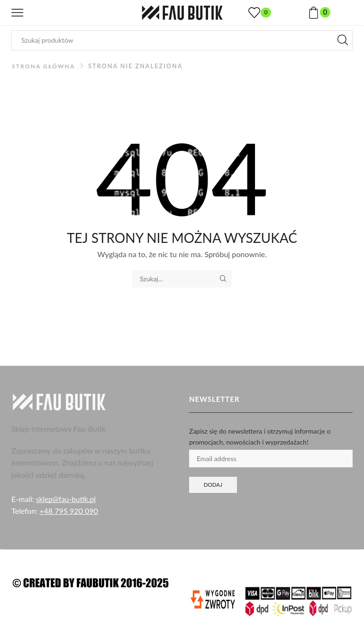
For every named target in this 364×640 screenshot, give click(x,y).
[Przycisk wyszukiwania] (343, 40)
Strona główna (44, 66)
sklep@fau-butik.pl (67, 499)
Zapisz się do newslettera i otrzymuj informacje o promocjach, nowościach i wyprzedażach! (260, 436)
